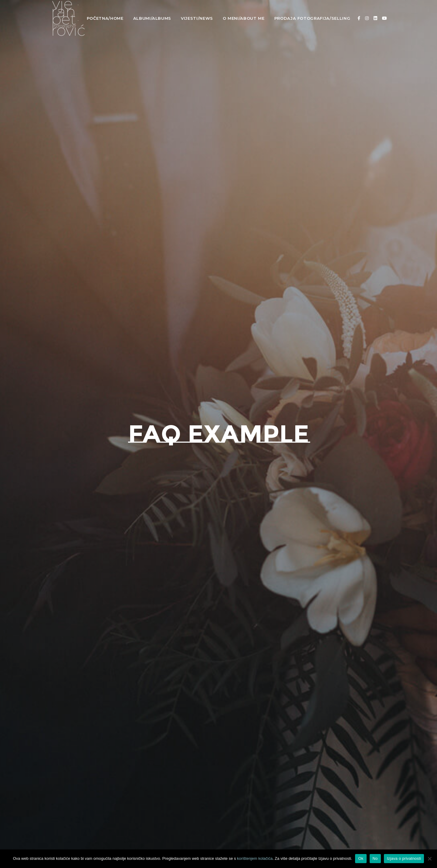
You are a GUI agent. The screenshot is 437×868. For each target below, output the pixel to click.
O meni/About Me (244, 18)
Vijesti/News (197, 18)
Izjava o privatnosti (404, 858)
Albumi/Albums (152, 18)
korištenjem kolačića (255, 858)
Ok (361, 858)
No (375, 858)
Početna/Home (105, 18)
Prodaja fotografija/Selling (312, 18)
